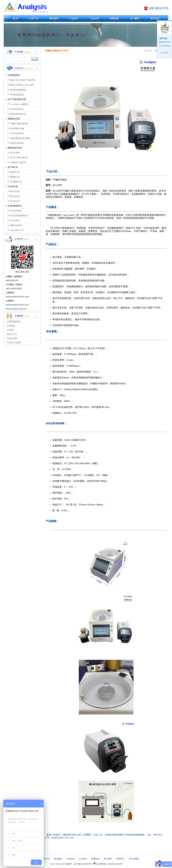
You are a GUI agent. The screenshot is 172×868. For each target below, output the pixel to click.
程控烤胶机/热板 (17, 128)
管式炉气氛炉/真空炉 (19, 158)
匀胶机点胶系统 (17, 143)
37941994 (164, 53)
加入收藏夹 (134, 859)
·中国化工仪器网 (14, 343)
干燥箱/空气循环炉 (18, 162)
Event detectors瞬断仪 (19, 104)
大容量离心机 (16, 182)
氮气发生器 (15, 191)
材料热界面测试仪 (18, 114)
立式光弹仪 (15, 220)
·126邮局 (10, 330)
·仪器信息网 (12, 338)
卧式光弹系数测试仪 (19, 216)
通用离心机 (15, 177)
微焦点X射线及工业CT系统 (22, 85)
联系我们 (120, 859)
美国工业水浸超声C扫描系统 (23, 80)
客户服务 (108, 859)
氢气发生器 (15, 196)
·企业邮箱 (11, 326)
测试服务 (58, 859)
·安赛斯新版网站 (14, 322)
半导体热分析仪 (17, 109)
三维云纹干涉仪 (17, 230)
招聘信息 (95, 859)
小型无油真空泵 (17, 133)
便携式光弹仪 (16, 225)
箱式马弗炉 (15, 153)
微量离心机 (15, 172)
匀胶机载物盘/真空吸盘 (20, 138)
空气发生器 (15, 201)
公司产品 (46, 859)
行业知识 (71, 859)
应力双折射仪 (16, 211)
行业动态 (83, 859)
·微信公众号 (12, 334)
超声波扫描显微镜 (18, 90)
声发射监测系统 (17, 95)
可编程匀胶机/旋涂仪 (19, 124)
